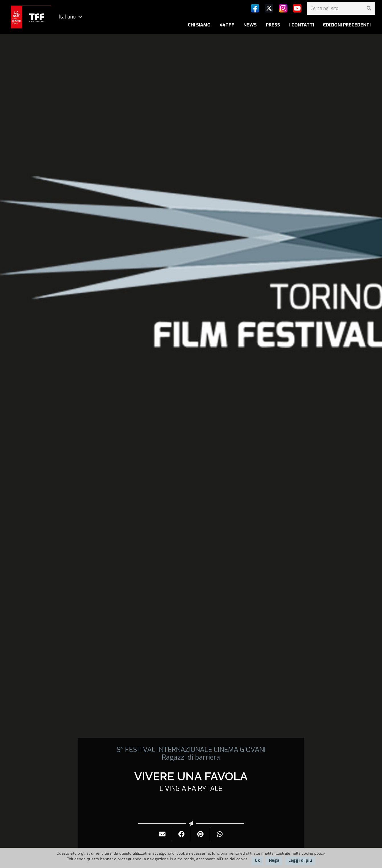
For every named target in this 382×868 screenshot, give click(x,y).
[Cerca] (369, 8)
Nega (274, 860)
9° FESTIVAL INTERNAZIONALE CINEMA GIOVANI (191, 750)
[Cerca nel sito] (341, 8)
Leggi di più (300, 860)
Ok (257, 860)
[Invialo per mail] (162, 834)
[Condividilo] (181, 834)
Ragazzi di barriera (191, 757)
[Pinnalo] (201, 834)
